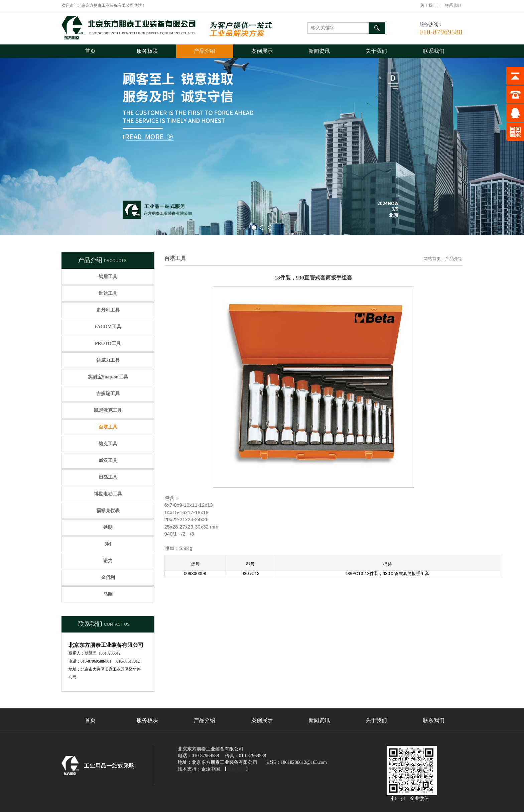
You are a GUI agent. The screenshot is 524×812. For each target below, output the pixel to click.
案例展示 (262, 51)
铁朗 (108, 527)
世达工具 (108, 293)
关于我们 (428, 5)
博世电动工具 (108, 494)
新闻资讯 (319, 51)
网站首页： (434, 259)
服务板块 (147, 51)
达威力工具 (108, 360)
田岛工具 (108, 477)
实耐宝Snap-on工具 (108, 377)
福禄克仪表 (108, 511)
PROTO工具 (108, 343)
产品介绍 (205, 51)
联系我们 (453, 5)
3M (108, 544)
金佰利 (108, 577)
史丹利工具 (108, 310)
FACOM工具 (108, 327)
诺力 (108, 561)
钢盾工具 (108, 277)
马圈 (108, 594)
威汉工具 (108, 460)
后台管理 (236, 769)
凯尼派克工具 (108, 410)
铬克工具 (108, 444)
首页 (90, 51)
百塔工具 (108, 427)
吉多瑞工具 (108, 394)
